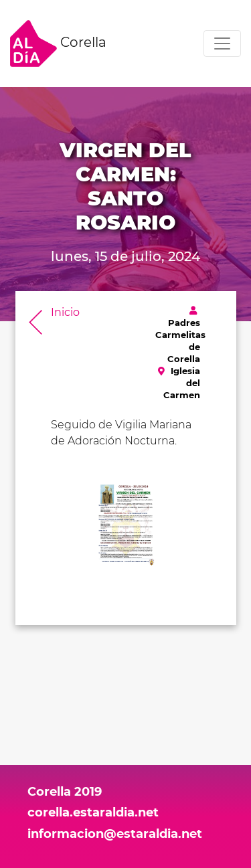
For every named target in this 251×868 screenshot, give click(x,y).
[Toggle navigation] (222, 44)
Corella (58, 44)
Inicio (65, 312)
